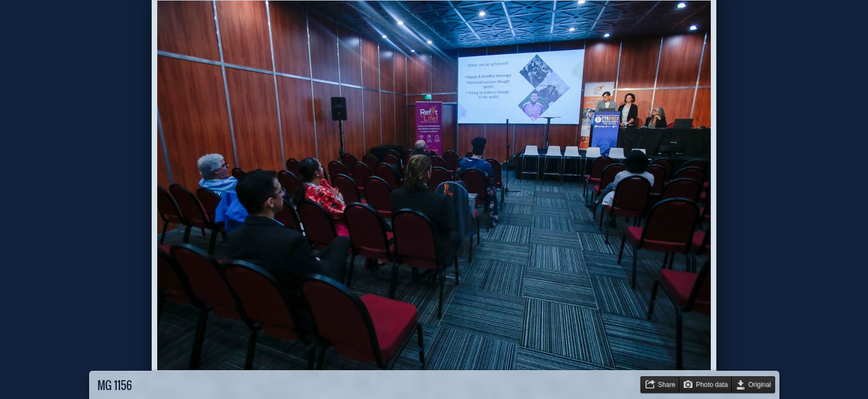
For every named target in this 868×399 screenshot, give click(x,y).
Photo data (712, 385)
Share (666, 385)
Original (760, 385)
